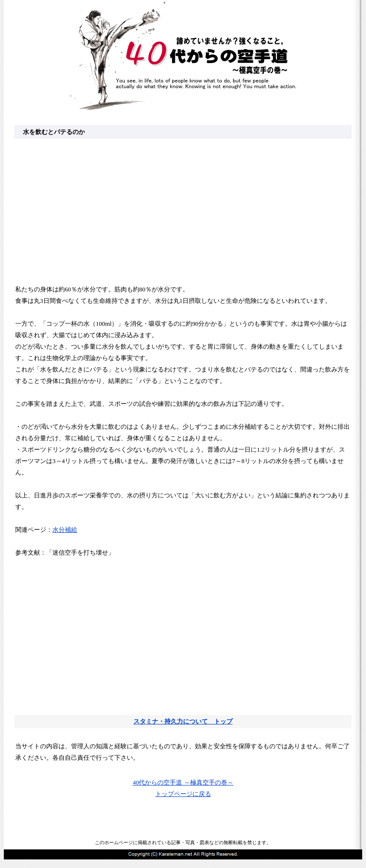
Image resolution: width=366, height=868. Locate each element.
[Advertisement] (183, 211)
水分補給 (65, 530)
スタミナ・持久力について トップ (183, 721)
